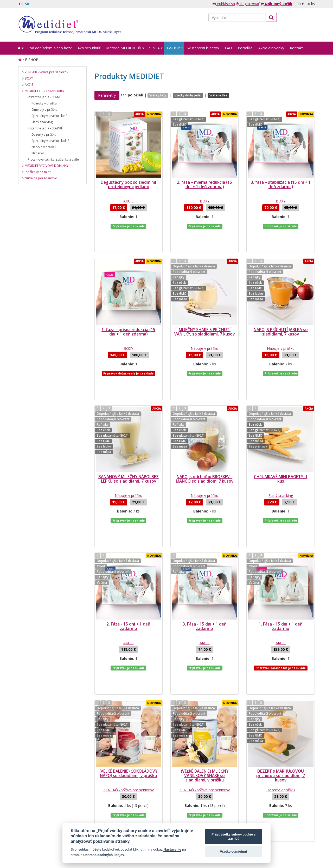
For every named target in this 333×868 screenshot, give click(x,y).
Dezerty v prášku (281, 707)
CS (21, 4)
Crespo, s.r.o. (304, 840)
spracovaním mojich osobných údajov (256, 798)
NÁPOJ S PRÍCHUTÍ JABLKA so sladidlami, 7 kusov (281, 311)
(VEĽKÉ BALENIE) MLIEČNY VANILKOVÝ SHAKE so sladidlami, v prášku (205, 692)
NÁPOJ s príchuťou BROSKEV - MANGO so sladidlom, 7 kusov (205, 437)
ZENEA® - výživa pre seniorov (129, 707)
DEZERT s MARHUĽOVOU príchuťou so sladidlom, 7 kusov (281, 692)
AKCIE (128, 201)
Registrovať (248, 4)
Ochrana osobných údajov (104, 855)
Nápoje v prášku (204, 328)
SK (27, 4)
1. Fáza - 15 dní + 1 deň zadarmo (281, 564)
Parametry (107, 95)
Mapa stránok (29, 840)
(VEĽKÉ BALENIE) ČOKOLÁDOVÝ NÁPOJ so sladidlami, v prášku (128, 690)
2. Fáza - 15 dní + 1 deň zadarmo (128, 564)
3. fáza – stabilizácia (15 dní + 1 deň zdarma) (281, 185)
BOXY (205, 201)
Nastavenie (172, 849)
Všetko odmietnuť (233, 851)
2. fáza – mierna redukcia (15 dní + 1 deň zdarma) (204, 185)
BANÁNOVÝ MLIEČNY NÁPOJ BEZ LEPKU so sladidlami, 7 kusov (129, 437)
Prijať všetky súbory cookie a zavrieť (233, 836)
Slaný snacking (281, 454)
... (141, 752)
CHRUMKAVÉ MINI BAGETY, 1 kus (281, 437)
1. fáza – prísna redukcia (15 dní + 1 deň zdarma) (128, 311)
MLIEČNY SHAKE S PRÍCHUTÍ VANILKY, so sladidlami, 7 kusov (204, 311)
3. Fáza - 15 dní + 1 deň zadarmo (205, 564)
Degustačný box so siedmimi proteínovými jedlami (128, 185)
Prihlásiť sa (224, 4)
